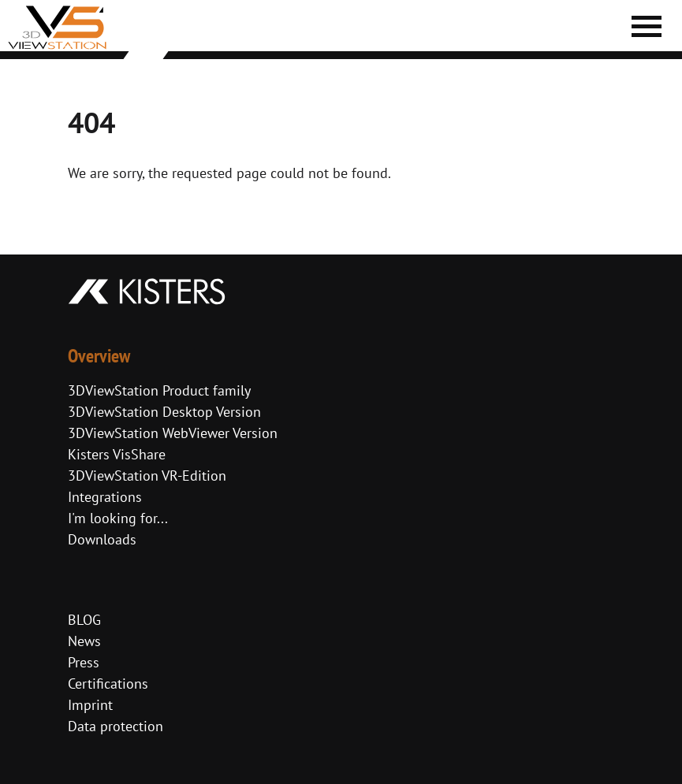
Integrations (105, 497)
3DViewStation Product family (159, 390)
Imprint (90, 705)
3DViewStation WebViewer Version (173, 433)
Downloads (102, 539)
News (84, 641)
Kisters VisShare (117, 454)
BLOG (84, 620)
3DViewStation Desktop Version (164, 412)
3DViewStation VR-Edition (147, 476)
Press (84, 662)
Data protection (116, 726)
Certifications (108, 684)
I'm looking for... (118, 518)
